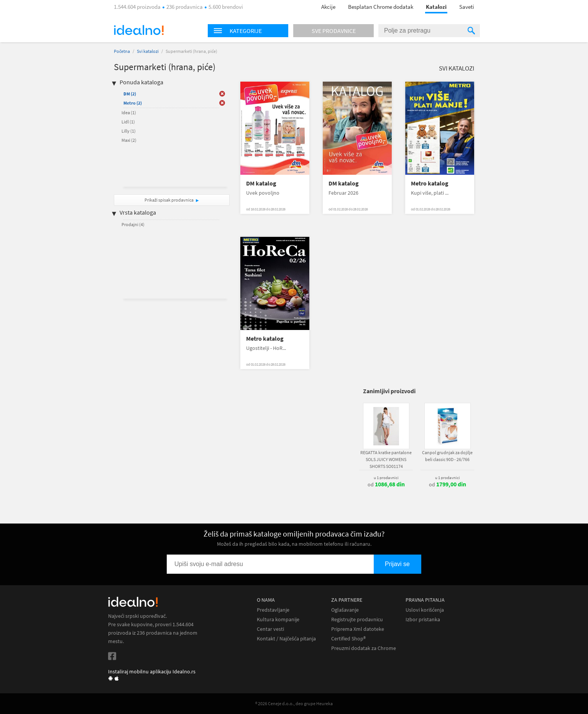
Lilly (129, 131)
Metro (133, 103)
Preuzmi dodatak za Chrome (364, 648)
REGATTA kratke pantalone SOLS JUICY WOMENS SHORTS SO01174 (386, 459)
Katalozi (436, 7)
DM (130, 94)
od (386, 484)
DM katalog (261, 183)
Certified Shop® (348, 639)
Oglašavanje (345, 610)
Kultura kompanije (278, 620)
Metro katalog (430, 183)
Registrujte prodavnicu (357, 620)
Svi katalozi (148, 51)
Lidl (128, 122)
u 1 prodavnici (386, 478)
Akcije (328, 7)
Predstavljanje (273, 610)
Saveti (467, 7)
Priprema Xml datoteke (358, 629)
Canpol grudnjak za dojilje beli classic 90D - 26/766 (447, 456)
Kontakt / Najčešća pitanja (286, 639)
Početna (122, 51)
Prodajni (133, 224)
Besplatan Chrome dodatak (381, 7)
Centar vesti (270, 629)
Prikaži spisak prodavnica (169, 200)
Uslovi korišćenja (425, 610)
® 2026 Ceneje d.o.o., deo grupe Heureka (294, 703)
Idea (129, 112)
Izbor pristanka (423, 620)
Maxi (129, 140)
